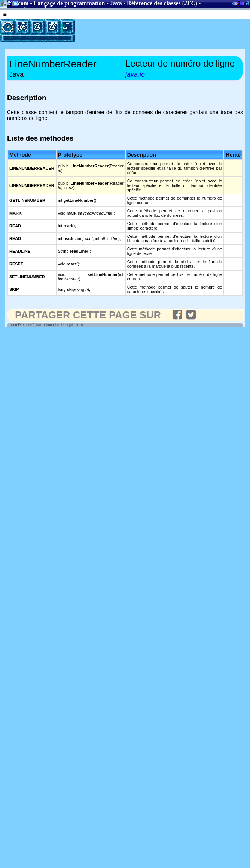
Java (116, 3)
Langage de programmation (69, 3)
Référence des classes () (162, 3)
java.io (135, 74)
